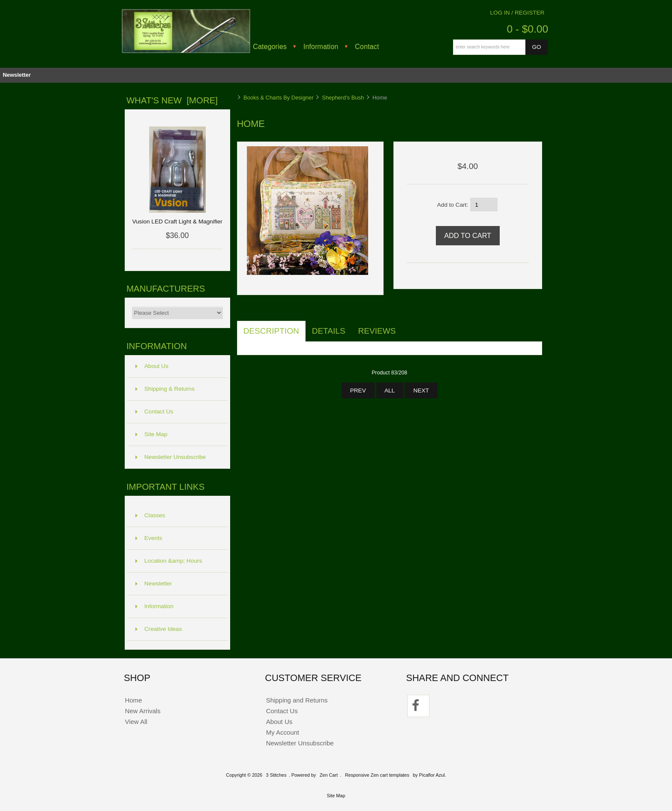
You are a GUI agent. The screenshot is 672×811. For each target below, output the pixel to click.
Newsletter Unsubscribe (171, 457)
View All (136, 722)
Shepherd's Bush (343, 98)
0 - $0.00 (527, 29)
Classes (150, 515)
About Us (152, 366)
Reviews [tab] (377, 331)
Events (149, 538)
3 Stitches (276, 775)
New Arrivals (142, 711)
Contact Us (154, 412)
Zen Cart (329, 775)
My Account (283, 732)
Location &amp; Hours (169, 561)
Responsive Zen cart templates (377, 775)
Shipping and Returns (297, 700)
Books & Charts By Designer (279, 98)
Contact (367, 46)
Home (133, 700)
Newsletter (16, 75)
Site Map (151, 434)
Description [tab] (271, 331)
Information (321, 46)
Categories (270, 46)
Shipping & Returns (165, 389)
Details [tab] (329, 331)
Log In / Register (517, 13)
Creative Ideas (159, 629)
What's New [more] (172, 100)
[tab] (408, 326)
